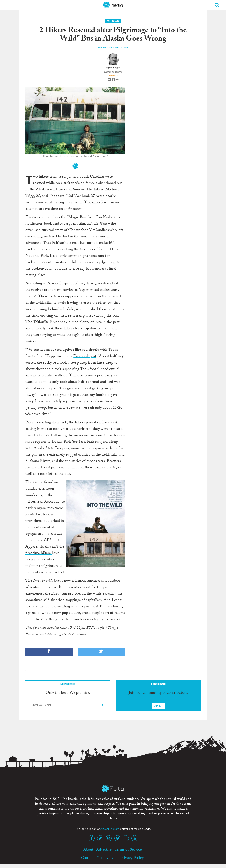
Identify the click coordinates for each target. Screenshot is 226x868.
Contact (88, 858)
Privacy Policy (132, 858)
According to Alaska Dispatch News (55, 284)
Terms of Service (128, 849)
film (81, 224)
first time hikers (39, 553)
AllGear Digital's (110, 829)
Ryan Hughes (113, 68)
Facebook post (85, 357)
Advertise (104, 849)
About (88, 849)
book (47, 224)
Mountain (113, 21)
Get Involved (107, 858)
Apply (158, 706)
